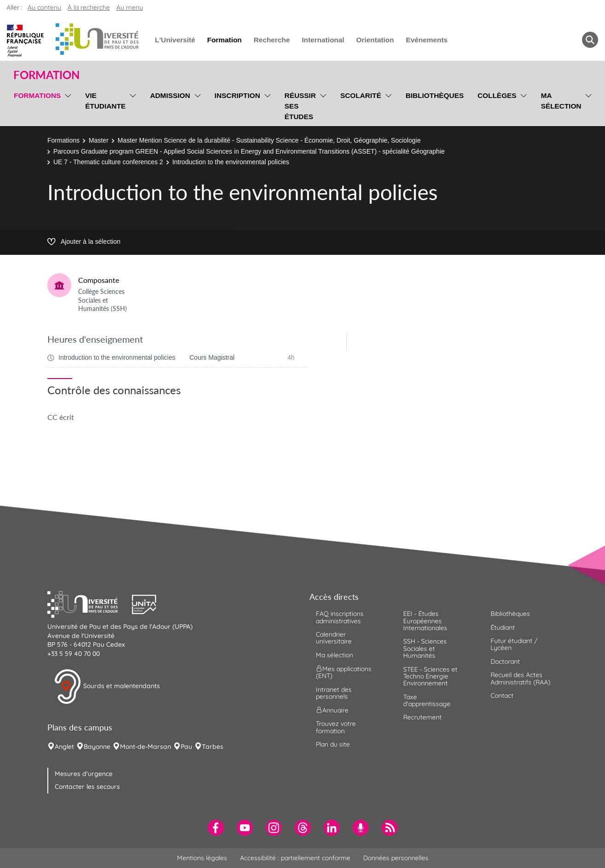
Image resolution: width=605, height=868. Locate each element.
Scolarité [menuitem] (361, 95)
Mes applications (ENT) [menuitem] (344, 672)
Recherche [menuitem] (272, 40)
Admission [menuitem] (170, 95)
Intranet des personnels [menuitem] (334, 693)
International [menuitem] (323, 40)
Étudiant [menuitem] (503, 627)
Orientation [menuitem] (375, 40)
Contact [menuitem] (502, 696)
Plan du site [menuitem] (333, 744)
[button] (90, 604)
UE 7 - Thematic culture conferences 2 (108, 162)
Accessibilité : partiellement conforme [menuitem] (295, 858)
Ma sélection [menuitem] (561, 101)
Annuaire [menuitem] (332, 710)
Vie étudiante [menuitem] (105, 101)
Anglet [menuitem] (64, 747)
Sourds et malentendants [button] (107, 687)
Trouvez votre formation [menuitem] (336, 727)
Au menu (130, 7)
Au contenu (44, 7)
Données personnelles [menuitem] (396, 858)
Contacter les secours (87, 787)
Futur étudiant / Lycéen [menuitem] (514, 644)
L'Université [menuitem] (175, 40)
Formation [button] (46, 75)
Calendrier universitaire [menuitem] (334, 638)
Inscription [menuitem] (237, 95)
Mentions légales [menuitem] (202, 858)
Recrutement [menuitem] (422, 717)
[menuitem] (216, 828)
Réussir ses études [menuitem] (300, 106)
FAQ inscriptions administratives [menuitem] (340, 617)
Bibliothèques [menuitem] (435, 95)
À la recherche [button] (89, 7)
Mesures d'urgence (84, 774)
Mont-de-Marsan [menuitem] (146, 747)
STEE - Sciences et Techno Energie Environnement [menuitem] (430, 676)
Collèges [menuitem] (497, 95)
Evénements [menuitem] (427, 40)
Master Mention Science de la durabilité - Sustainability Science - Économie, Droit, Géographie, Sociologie (269, 140)
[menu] (66, 105)
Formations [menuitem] (37, 95)
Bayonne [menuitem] (97, 747)
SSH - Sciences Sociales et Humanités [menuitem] (425, 648)
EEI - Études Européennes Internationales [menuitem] (425, 621)
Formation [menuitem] (224, 40)
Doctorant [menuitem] (505, 661)
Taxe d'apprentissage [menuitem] (427, 700)
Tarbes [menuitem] (213, 747)
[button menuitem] (590, 40)
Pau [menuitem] (186, 747)
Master (99, 140)
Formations (63, 140)
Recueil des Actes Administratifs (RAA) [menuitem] (520, 678)
